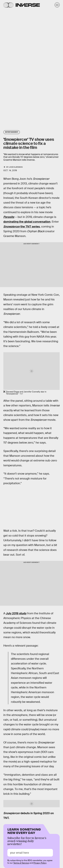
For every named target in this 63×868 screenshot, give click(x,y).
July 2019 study (16, 613)
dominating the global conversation (27, 222)
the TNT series (22, 227)
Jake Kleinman (16, 167)
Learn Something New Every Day (24, 831)
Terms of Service (21, 863)
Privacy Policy (40, 863)
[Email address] (30, 853)
